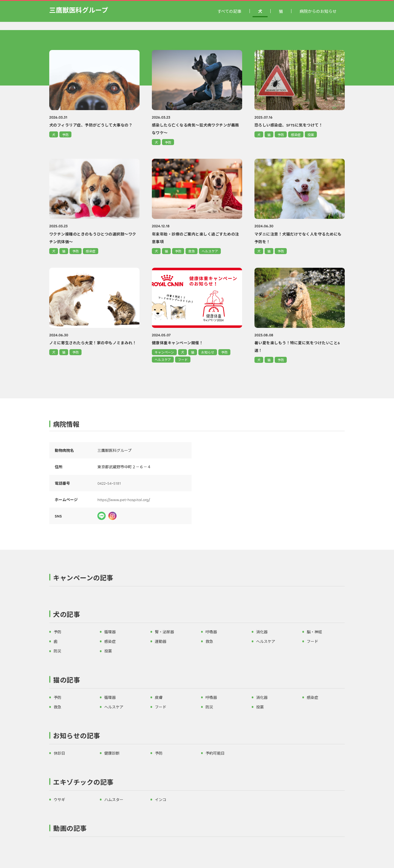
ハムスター (114, 799)
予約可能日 (215, 753)
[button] (197, 579)
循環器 (110, 632)
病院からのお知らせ (318, 11)
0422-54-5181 (109, 483)
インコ (161, 799)
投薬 (311, 135)
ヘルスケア (210, 251)
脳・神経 (314, 632)
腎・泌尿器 (164, 632)
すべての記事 (229, 11)
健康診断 (112, 753)
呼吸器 (211, 632)
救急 (192, 251)
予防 (65, 135)
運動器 (161, 641)
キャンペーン (164, 352)
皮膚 (159, 697)
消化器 (262, 632)
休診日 (59, 753)
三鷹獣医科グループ (79, 10)
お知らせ (208, 352)
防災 (57, 651)
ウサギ (59, 799)
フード (183, 359)
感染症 (296, 135)
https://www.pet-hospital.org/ (124, 499)
